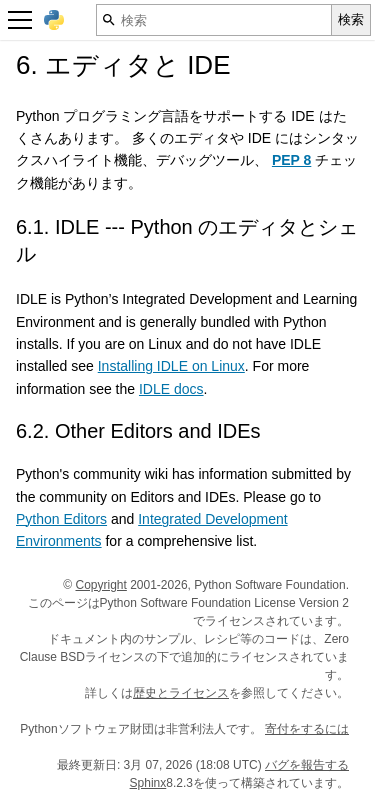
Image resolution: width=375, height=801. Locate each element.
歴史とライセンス (181, 693)
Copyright (100, 585)
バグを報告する (307, 765)
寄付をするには (307, 729)
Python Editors (61, 519)
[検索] (214, 20)
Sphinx (148, 783)
